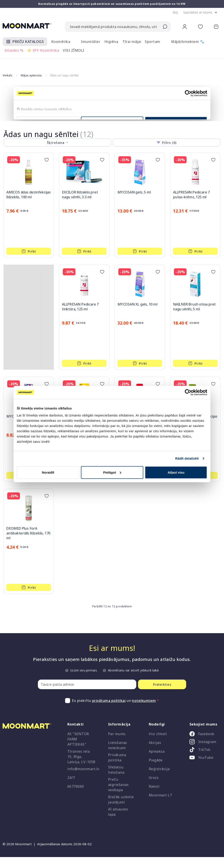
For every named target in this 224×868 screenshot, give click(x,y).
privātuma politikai (109, 690)
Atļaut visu (176, 472)
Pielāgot (112, 472)
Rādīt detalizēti (187, 458)
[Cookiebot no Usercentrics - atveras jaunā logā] (188, 392)
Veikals (8, 64)
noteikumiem (144, 690)
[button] (175, 12)
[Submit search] (165, 27)
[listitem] (204, 724)
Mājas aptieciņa (31, 64)
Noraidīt (48, 472)
